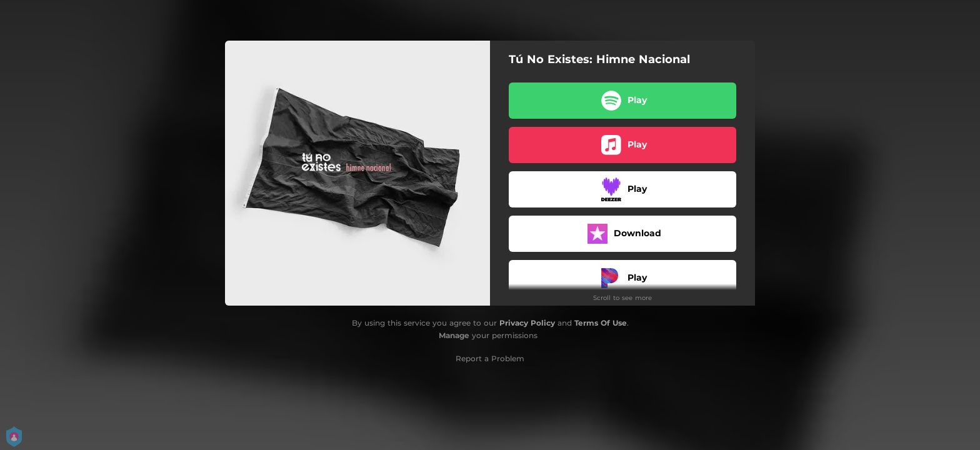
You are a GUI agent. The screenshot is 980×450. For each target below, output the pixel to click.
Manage (454, 335)
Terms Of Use (601, 323)
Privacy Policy (527, 323)
